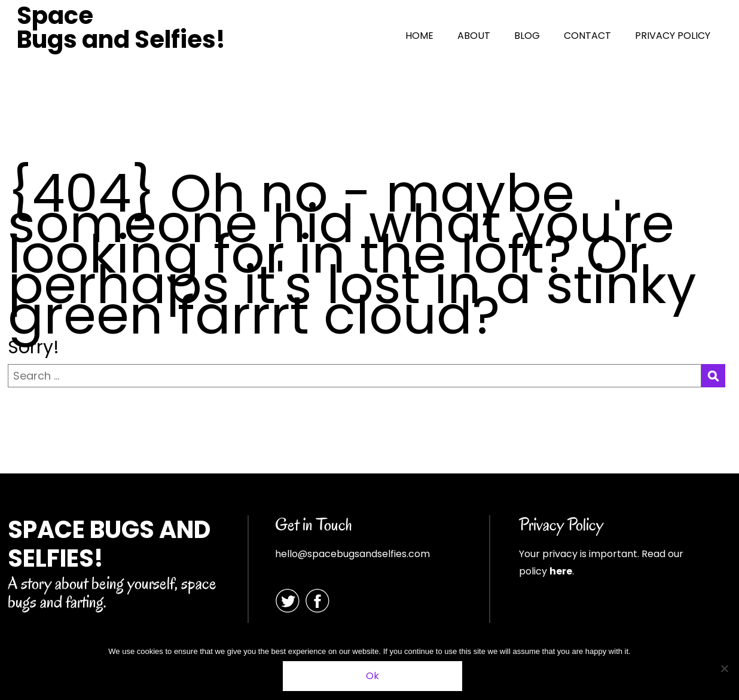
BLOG (527, 36)
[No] (724, 668)
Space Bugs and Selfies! (121, 27)
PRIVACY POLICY (673, 36)
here (561, 571)
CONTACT (587, 36)
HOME (419, 36)
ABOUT (474, 36)
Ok (372, 676)
